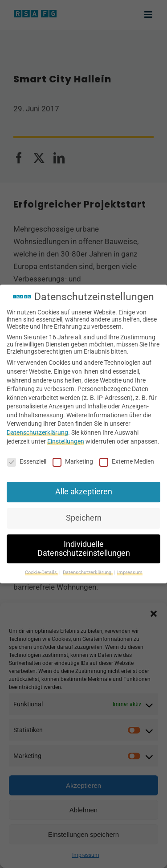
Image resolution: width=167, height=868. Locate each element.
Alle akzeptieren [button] (84, 492)
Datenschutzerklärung (37, 432)
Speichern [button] (84, 518)
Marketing (73, 461)
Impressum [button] (130, 573)
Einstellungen (66, 441)
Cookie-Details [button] (42, 573)
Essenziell (27, 461)
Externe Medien (127, 461)
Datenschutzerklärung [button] (88, 573)
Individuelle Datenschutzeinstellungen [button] (84, 549)
